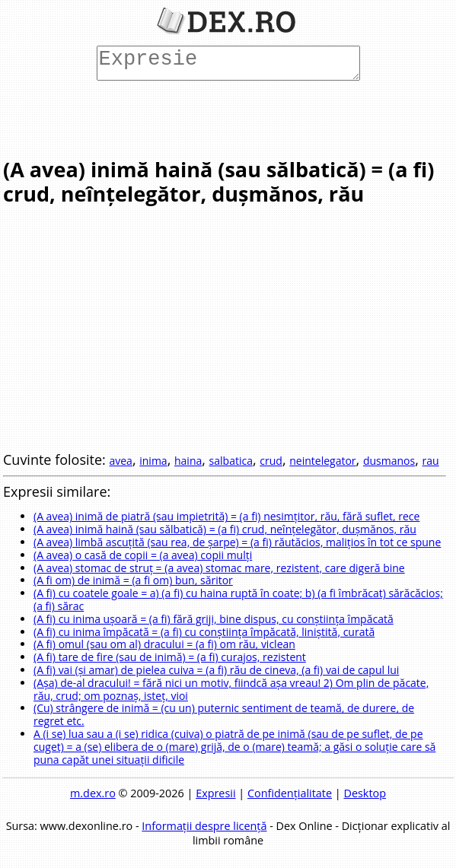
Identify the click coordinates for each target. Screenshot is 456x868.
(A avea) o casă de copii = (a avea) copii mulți (143, 555)
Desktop (365, 793)
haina (188, 461)
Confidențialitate (290, 793)
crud (271, 461)
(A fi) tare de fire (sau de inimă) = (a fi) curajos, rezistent (170, 657)
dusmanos (389, 461)
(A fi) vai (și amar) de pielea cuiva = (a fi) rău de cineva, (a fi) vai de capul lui (216, 670)
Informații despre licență (204, 826)
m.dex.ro (93, 793)
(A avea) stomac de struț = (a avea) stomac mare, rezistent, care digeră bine (219, 568)
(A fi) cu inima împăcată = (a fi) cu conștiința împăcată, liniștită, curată (204, 632)
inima (153, 461)
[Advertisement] (225, 118)
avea (120, 461)
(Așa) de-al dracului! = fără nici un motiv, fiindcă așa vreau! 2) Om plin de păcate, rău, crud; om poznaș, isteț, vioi (231, 689)
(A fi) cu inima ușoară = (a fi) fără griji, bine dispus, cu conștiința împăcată (214, 619)
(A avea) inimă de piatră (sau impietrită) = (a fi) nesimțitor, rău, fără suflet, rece (226, 516)
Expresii (215, 793)
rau (431, 461)
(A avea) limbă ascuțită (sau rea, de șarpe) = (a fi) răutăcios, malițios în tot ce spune (237, 542)
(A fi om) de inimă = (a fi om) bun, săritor (133, 580)
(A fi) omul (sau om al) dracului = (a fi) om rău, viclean (164, 644)
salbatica (231, 461)
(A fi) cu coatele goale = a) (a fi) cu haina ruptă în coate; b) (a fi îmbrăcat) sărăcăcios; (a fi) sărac (238, 599)
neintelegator (322, 461)
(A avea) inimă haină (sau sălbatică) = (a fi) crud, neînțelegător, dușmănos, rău (225, 529)
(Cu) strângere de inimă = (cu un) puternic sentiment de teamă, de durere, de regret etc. (224, 714)
